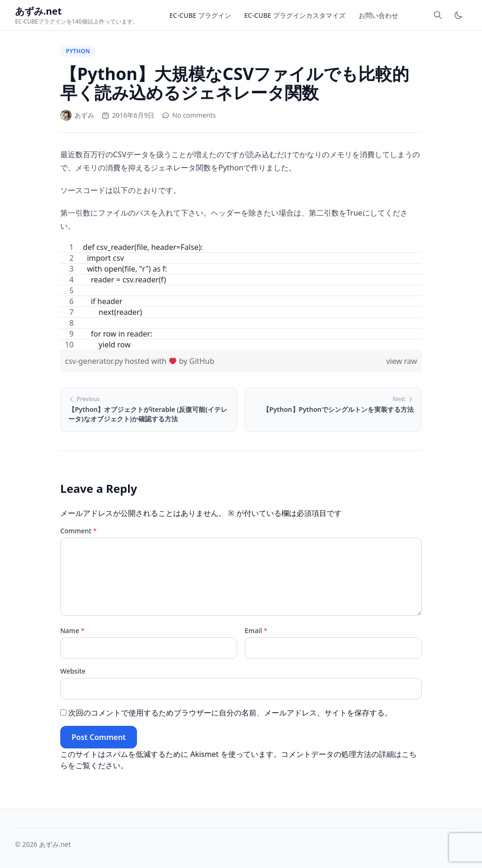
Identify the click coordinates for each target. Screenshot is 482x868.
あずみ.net (55, 844)
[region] (241, 296)
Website (73, 671)
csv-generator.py (95, 361)
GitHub (202, 361)
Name (72, 631)
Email (256, 631)
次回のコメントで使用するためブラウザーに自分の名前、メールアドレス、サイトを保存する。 (230, 713)
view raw (402, 361)
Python (78, 51)
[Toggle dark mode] (458, 15)
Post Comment (99, 737)
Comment (78, 531)
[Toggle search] (438, 15)
